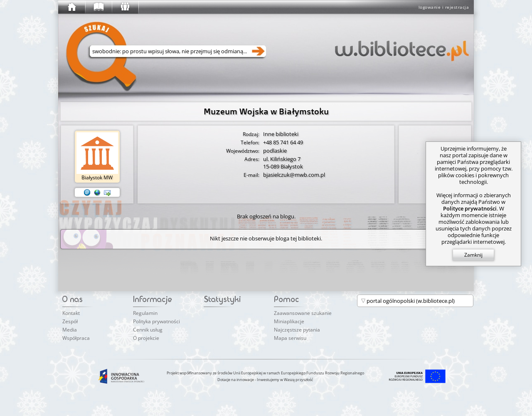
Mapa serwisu (290, 338)
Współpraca (76, 338)
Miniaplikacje (289, 321)
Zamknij (473, 255)
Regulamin (145, 313)
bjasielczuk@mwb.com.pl (294, 175)
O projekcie (146, 338)
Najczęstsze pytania (297, 330)
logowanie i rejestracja (444, 7)
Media (70, 330)
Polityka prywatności (156, 321)
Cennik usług (148, 330)
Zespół (70, 321)
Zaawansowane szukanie (303, 313)
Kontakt (71, 313)
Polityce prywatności (470, 208)
